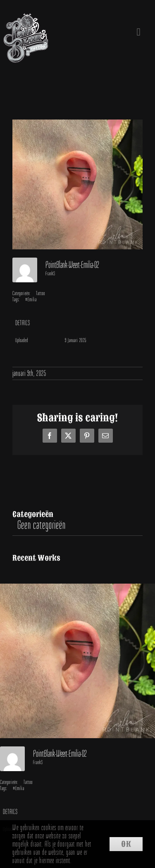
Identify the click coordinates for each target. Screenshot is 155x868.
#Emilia (31, 299)
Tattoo (41, 293)
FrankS (50, 273)
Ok (126, 844)
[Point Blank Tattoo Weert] (26, 18)
